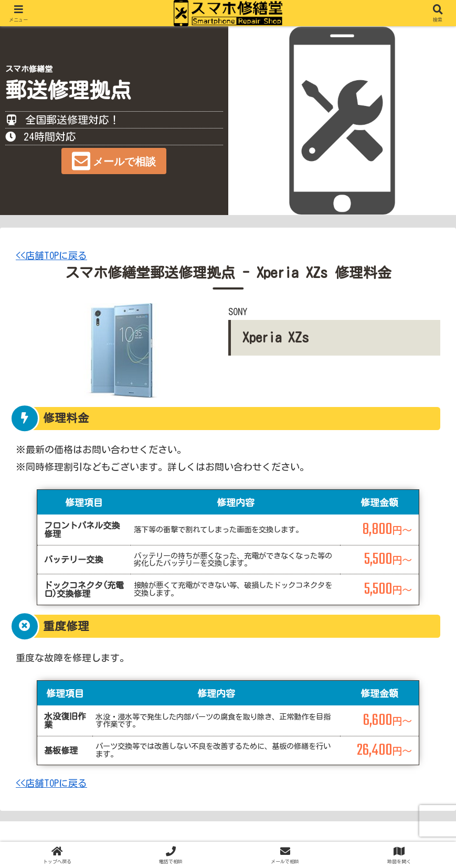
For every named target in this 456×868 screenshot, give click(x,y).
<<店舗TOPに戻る (51, 255)
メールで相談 (124, 162)
